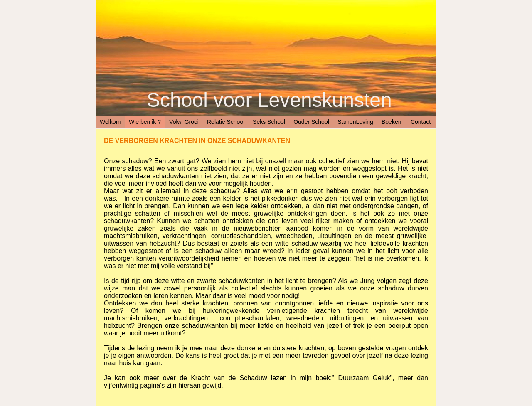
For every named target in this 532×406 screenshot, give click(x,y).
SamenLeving (355, 122)
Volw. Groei (184, 122)
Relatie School (226, 122)
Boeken (391, 122)
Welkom (110, 122)
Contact (421, 122)
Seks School (269, 122)
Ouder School (311, 122)
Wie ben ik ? (145, 122)
